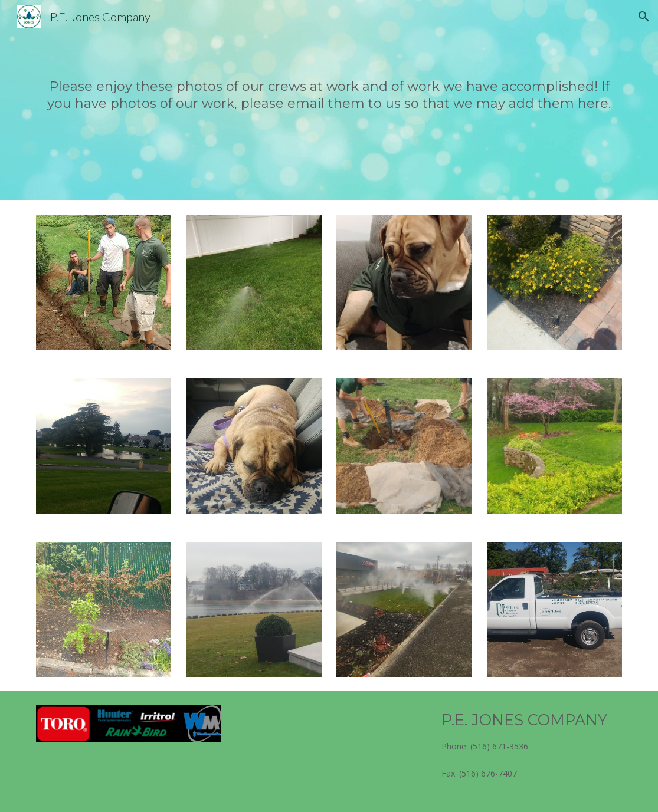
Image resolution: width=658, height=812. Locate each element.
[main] (329, 100)
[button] (644, 17)
